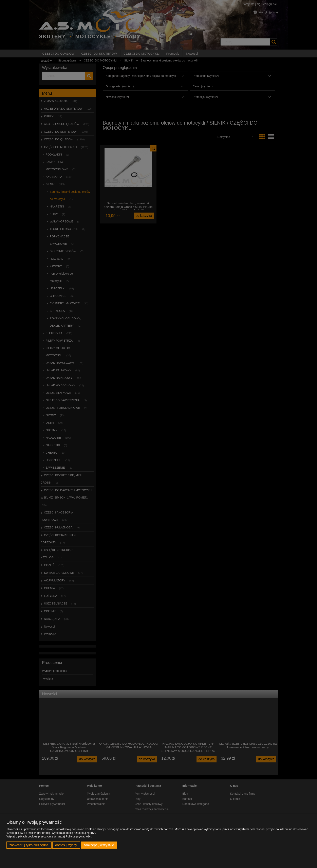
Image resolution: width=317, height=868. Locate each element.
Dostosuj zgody (66, 845)
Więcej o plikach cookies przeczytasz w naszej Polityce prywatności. (49, 836)
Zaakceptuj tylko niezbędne (29, 845)
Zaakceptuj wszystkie (99, 845)
